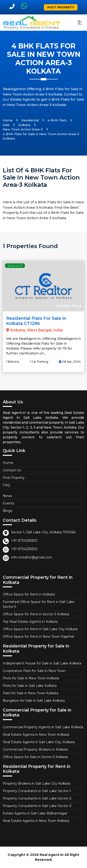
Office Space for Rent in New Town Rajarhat (39, 637)
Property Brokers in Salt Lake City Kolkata (37, 783)
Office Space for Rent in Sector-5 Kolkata (36, 614)
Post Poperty (14, 478)
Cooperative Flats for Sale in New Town (34, 671)
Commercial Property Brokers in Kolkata (35, 749)
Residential (30, 120)
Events (8, 503)
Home (8, 120)
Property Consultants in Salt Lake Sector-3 (37, 806)
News (7, 496)
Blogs (7, 511)
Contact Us (12, 470)
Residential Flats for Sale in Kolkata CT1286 (36, 321)
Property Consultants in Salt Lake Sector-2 (37, 798)
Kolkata (24, 125)
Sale (6, 125)
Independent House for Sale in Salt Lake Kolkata (42, 663)
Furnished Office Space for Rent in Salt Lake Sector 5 (39, 604)
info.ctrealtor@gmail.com (32, 557)
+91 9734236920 (24, 541)
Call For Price (69, 306)
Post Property (61, 7)
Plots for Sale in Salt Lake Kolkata (30, 686)
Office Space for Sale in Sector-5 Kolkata (35, 757)
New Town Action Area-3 (23, 129)
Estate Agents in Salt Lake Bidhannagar (35, 813)
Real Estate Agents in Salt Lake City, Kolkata (39, 742)
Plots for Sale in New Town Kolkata (31, 678)
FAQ (6, 485)
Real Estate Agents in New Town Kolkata (36, 735)
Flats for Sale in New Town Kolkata (31, 693)
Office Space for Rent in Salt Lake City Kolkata (40, 629)
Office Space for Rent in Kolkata (29, 594)
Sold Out (15, 266)
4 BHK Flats (57, 120)
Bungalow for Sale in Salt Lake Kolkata (34, 701)
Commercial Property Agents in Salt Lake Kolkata (43, 727)
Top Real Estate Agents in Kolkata (30, 622)
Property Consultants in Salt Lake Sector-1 (37, 791)
